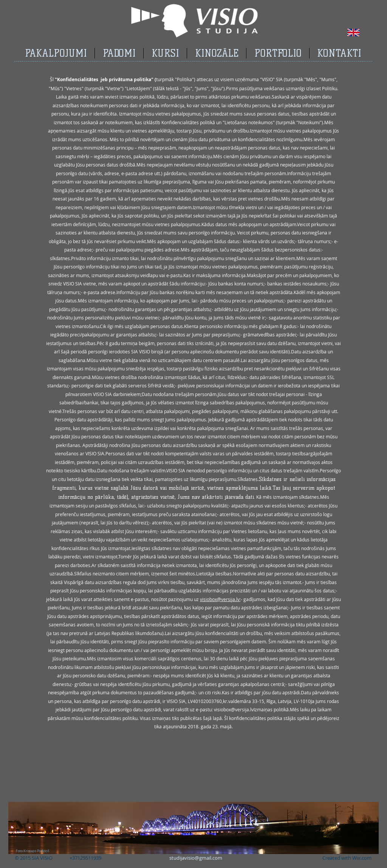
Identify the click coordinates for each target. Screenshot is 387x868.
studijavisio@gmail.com (196, 858)
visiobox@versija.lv (220, 599)
